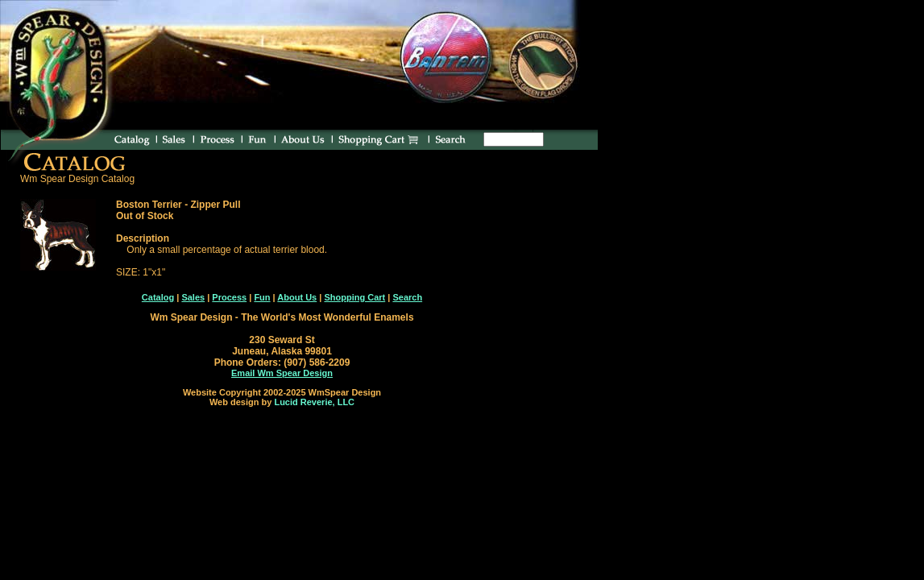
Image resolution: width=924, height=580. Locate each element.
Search (407, 297)
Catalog (158, 297)
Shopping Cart (354, 297)
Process (229, 297)
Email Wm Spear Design (282, 373)
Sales (193, 297)
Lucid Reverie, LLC (314, 402)
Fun (262, 297)
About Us (297, 297)
